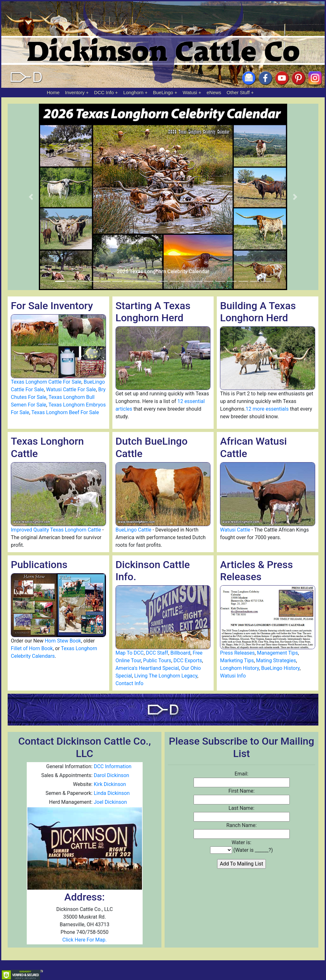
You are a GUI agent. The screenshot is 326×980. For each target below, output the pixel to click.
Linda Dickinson (112, 793)
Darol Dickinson (111, 775)
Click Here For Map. (85, 940)
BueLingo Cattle (134, 530)
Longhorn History (239, 668)
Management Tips (277, 653)
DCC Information (112, 766)
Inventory (75, 92)
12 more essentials (267, 409)
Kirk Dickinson (110, 784)
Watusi (190, 92)
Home (53, 92)
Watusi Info (233, 676)
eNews (214, 92)
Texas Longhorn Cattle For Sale (46, 382)
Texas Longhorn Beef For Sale (65, 412)
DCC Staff (157, 653)
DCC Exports (188, 660)
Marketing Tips (237, 660)
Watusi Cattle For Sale (71, 389)
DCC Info (104, 92)
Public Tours (157, 660)
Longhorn (133, 92)
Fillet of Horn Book (32, 648)
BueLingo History (280, 668)
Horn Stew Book (63, 641)
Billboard (180, 653)
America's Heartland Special (147, 668)
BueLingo (163, 92)
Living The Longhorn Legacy (166, 676)
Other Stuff (238, 92)
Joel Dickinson (110, 802)
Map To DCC (130, 653)
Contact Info (130, 683)
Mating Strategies (276, 660)
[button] (31, 197)
